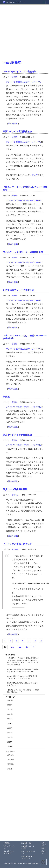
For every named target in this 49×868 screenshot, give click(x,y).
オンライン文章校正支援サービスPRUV (24, 82)
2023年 (10, 714)
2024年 (10, 710)
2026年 (10, 700)
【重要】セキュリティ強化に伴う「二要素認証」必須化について (23, 691)
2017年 (10, 742)
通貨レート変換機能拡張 (15, 489)
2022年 (10, 719)
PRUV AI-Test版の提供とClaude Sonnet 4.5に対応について (23, 684)
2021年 (10, 723)
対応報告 (15, 549)
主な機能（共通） (27, 843)
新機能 (14, 77)
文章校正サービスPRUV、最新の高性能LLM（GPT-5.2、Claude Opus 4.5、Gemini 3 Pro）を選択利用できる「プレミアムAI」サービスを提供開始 (23, 661)
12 (20, 647)
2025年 (10, 705)
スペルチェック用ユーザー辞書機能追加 (23, 252)
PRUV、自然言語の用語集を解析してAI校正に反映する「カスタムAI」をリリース (23, 670)
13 (27, 647)
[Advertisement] (23, 27)
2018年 (10, 737)
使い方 (35, 175)
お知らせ (15, 495)
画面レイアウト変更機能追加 (17, 132)
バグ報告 (11, 760)
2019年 (10, 733)
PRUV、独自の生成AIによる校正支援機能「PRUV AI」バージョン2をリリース (22, 677)
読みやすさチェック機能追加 (17, 435)
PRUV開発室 (12, 63)
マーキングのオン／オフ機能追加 (20, 72)
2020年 (10, 728)
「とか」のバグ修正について (17, 544)
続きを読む (13, 123)
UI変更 (6, 397)
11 (12, 647)
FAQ (43, 848)
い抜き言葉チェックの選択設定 (19, 290)
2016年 (10, 747)
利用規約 (7, 843)
